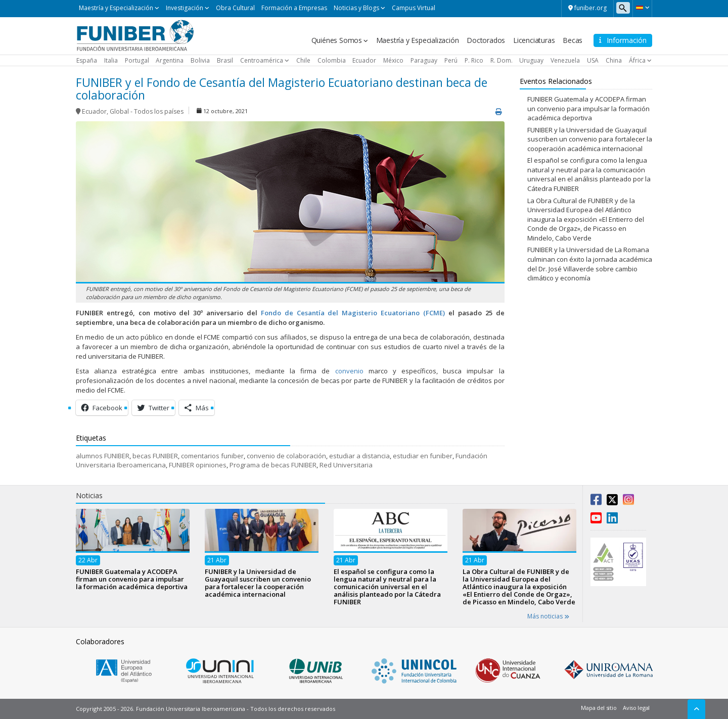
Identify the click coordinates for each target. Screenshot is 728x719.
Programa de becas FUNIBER (273, 465)
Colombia (332, 60)
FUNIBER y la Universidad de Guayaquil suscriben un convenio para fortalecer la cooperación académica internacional (590, 139)
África (637, 60)
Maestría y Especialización (116, 8)
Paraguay (424, 60)
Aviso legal (636, 708)
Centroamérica (262, 60)
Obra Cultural (235, 8)
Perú (451, 60)
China (614, 60)
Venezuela (565, 60)
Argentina (170, 60)
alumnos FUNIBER (103, 456)
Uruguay (531, 60)
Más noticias (548, 616)
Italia (111, 60)
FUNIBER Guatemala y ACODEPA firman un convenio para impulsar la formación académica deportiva (588, 108)
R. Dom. (502, 60)
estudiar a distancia (359, 456)
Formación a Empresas (294, 8)
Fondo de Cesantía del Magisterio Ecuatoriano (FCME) (353, 313)
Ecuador (364, 60)
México (393, 60)
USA (593, 60)
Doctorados (486, 40)
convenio (349, 371)
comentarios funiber (212, 456)
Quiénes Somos (337, 40)
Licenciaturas (534, 40)
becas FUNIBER (155, 456)
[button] (642, 8)
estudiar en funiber (423, 456)
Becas (573, 40)
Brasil (225, 60)
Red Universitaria (346, 465)
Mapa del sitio (599, 708)
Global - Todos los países (147, 111)
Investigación (185, 8)
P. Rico (474, 60)
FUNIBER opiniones (198, 465)
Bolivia (200, 60)
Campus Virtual (414, 8)
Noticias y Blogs (356, 8)
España (87, 60)
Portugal (137, 60)
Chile (303, 60)
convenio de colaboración (286, 456)
